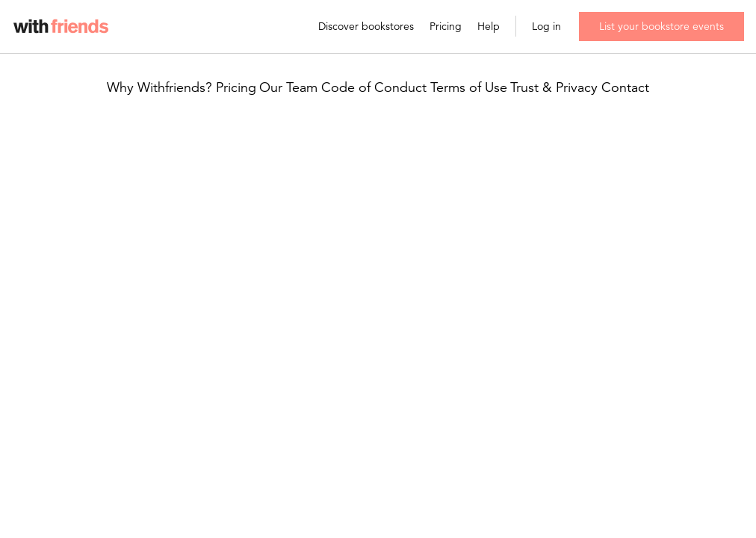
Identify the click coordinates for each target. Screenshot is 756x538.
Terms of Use (469, 88)
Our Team (288, 88)
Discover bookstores (366, 27)
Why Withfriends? (159, 88)
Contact (625, 88)
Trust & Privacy (554, 88)
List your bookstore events (661, 26)
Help (489, 27)
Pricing (446, 27)
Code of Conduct (374, 88)
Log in (546, 27)
